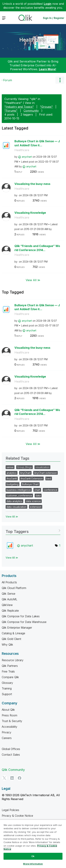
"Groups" (46, 107)
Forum (8, 80)
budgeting (12, 484)
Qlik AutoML (10, 599)
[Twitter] (4, 778)
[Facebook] (20, 778)
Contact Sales (11, 755)
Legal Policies (10, 810)
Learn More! (48, 69)
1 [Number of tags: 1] (60, 545)
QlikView (7, 605)
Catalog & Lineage (13, 633)
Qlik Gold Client (11, 639)
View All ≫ (33, 280)
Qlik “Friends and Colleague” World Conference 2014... (37, 248)
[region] (33, 844)
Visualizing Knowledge (30, 213)
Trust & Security (12, 721)
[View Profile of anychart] (27, 157)
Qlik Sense (9, 594)
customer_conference (19, 495)
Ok (33, 856)
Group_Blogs (24, 467)
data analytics (14, 501)
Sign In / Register (54, 18)
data (38, 495)
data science (33, 501)
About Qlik (8, 710)
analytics (12, 473)
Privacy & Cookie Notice (17, 816)
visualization (42, 467)
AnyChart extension (45, 473)
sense (10, 467)
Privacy (7, 732)
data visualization (16, 507)
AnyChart (25, 473)
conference (51, 490)
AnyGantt (12, 478)
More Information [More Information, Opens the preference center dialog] (33, 864)
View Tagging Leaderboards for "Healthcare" (33, 530)
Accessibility (10, 727)
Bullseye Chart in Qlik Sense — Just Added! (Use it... (37, 143)
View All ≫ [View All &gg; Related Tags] (12, 517)
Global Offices (11, 749)
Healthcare (32, 40)
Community (31, 111)
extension (36, 507)
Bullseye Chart (30, 484)
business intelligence (19, 490)
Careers (7, 738)
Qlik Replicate (10, 611)
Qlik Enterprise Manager (17, 628)
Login (48, 4)
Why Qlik (7, 645)
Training (7, 688)
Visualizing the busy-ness (32, 184)
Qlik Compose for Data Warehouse (24, 622)
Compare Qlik (10, 677)
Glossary (7, 683)
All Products (9, 582)
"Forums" (11, 111)
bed (49, 478)
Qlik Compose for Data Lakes (21, 616)
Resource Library (13, 660)
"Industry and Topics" (19, 107)
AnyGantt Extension (32, 478)
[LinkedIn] (12, 778)
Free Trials (8, 671)
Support (7, 694)
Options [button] (60, 80)
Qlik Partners (10, 666)
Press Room (10, 715)
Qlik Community (13, 770)
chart (37, 490)
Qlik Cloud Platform (14, 588)
